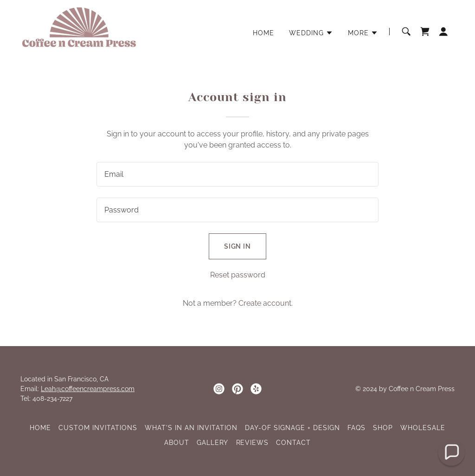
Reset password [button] (238, 275)
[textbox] (237, 174)
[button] (311, 33)
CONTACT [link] (293, 443)
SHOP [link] (383, 428)
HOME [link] (263, 33)
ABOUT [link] (177, 443)
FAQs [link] (356, 428)
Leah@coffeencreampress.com (88, 389)
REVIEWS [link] (253, 443)
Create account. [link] (266, 303)
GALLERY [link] (213, 443)
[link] (79, 31)
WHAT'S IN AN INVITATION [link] (191, 428)
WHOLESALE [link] (423, 428)
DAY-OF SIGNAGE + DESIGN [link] (292, 428)
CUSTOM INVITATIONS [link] (98, 428)
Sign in (238, 246)
